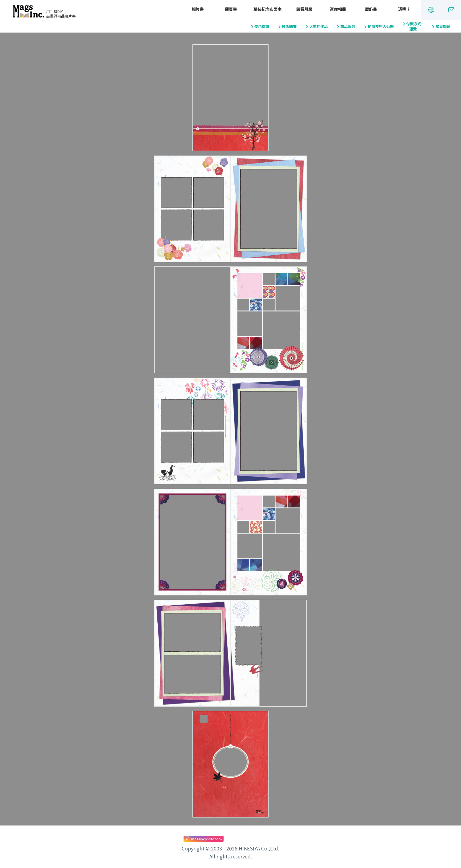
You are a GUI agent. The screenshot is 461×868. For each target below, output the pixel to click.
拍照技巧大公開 (381, 27)
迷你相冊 (338, 9)
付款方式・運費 (414, 27)
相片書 (198, 9)
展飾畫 (371, 9)
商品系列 (348, 27)
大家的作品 (318, 27)
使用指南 (262, 27)
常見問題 (443, 27)
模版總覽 (289, 27)
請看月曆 (304, 9)
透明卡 (404, 9)
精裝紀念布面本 (267, 9)
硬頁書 (231, 9)
